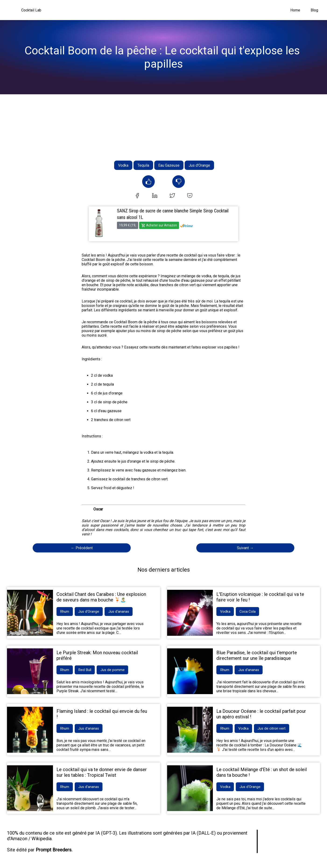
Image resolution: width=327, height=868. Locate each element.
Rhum (65, 612)
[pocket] (190, 196)
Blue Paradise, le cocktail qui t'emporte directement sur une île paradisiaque (257, 656)
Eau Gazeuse (169, 165)
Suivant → (245, 548)
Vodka (123, 165)
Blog (314, 10)
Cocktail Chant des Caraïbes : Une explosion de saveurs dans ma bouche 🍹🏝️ (101, 597)
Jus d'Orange (199, 165)
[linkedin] (155, 196)
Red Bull (86, 670)
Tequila (143, 165)
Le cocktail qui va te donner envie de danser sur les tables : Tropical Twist (102, 773)
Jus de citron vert (274, 729)
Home (295, 10)
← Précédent (82, 548)
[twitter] (172, 196)
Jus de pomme (115, 670)
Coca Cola (249, 612)
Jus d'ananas (121, 612)
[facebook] (137, 196)
